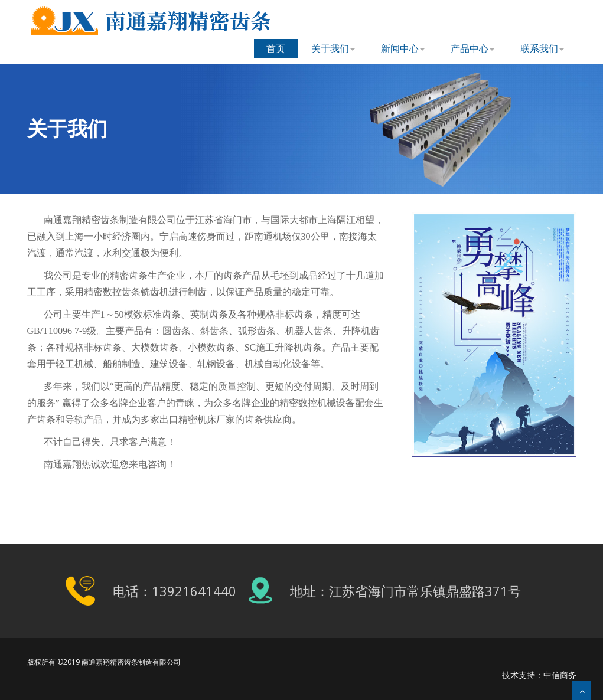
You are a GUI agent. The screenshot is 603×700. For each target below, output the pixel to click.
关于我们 (333, 48)
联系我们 (542, 48)
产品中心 (472, 48)
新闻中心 (403, 48)
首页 (276, 48)
